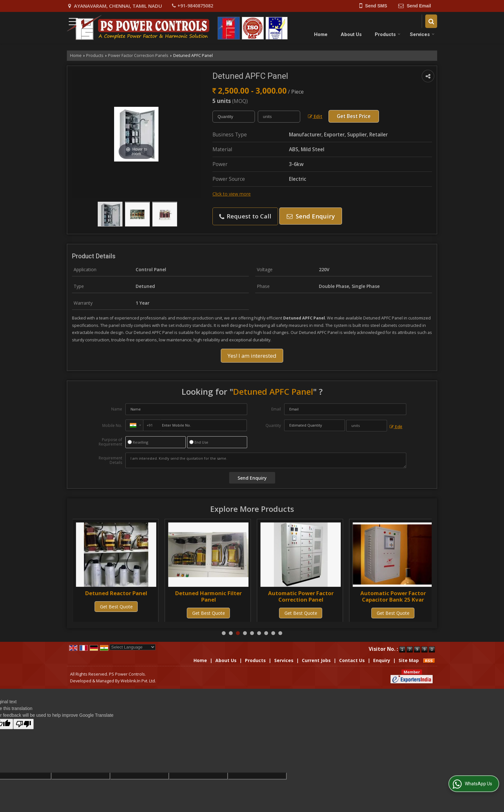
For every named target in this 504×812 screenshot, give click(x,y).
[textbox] (279, 117)
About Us (351, 34)
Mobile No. (112, 425)
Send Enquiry (311, 216)
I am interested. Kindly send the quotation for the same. (266, 460)
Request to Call (245, 216)
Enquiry (382, 660)
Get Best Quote (116, 613)
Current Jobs (316, 660)
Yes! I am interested (252, 356)
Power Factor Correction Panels (138, 55)
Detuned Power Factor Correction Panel (116, 596)
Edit (315, 116)
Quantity (273, 425)
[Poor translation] (23, 724)
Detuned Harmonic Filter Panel (301, 596)
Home (321, 34)
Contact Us (352, 660)
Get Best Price (354, 116)
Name (117, 409)
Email (276, 409)
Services (422, 34)
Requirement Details (110, 460)
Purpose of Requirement (110, 442)
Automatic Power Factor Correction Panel (393, 596)
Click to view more (232, 194)
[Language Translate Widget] (133, 647)
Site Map (409, 660)
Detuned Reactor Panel (208, 593)
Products (388, 34)
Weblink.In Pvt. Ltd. (138, 681)
